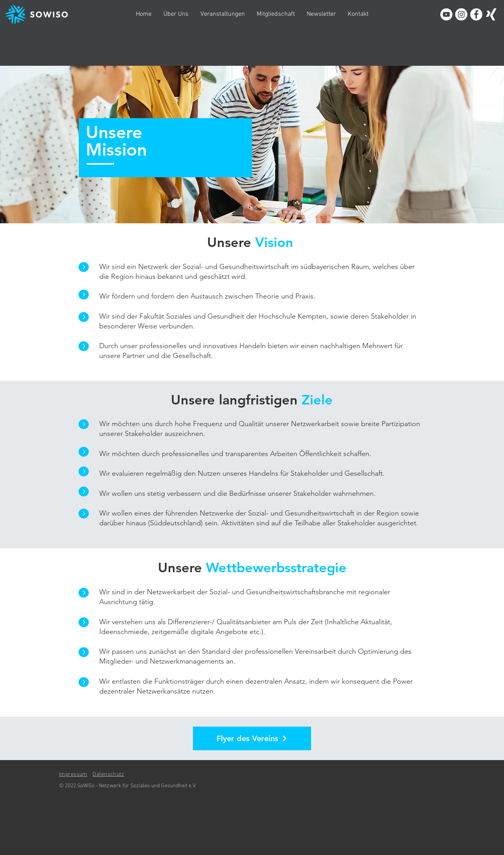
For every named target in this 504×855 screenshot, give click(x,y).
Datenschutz (108, 774)
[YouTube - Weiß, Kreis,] (446, 14)
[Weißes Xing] (491, 14)
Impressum (73, 774)
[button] (176, 14)
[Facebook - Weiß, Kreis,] (476, 14)
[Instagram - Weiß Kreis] (461, 14)
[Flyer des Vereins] (252, 738)
